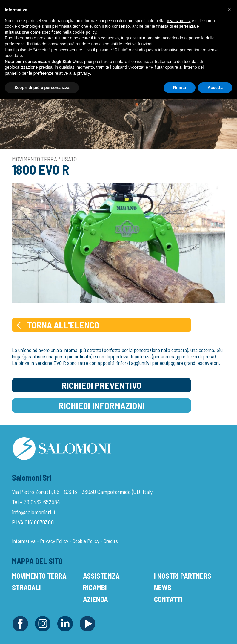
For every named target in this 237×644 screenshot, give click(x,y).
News (163, 587)
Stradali (26, 587)
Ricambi (95, 587)
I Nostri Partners (183, 576)
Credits (111, 541)
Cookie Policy (86, 541)
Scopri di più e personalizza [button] (42, 88)
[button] (229, 10)
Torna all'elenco (57, 325)
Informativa (24, 541)
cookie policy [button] (84, 32)
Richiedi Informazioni (102, 406)
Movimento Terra (39, 576)
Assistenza (101, 576)
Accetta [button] (215, 88)
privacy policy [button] (178, 21)
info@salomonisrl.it (34, 512)
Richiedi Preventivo (101, 385)
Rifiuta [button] (180, 88)
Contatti (168, 599)
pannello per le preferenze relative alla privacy (47, 73)
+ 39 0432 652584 (40, 502)
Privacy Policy (54, 541)
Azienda (96, 599)
